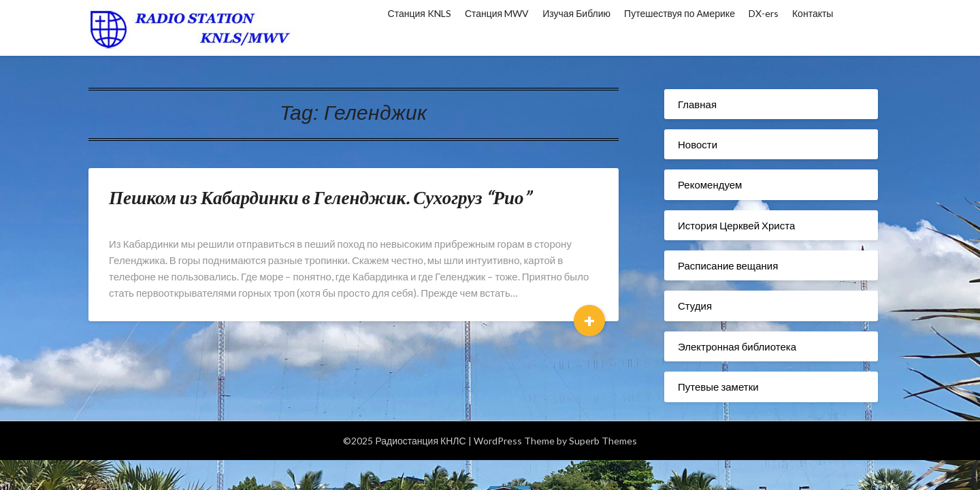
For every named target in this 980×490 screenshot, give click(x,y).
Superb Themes (603, 441)
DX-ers (764, 13)
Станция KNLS (420, 13)
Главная (697, 104)
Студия (695, 306)
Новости (698, 144)
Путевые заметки (718, 387)
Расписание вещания (728, 265)
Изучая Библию (576, 13)
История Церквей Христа (736, 225)
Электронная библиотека (737, 346)
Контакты (813, 13)
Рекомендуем (710, 184)
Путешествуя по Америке (680, 13)
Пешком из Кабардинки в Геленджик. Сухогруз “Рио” (320, 197)
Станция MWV (497, 13)
